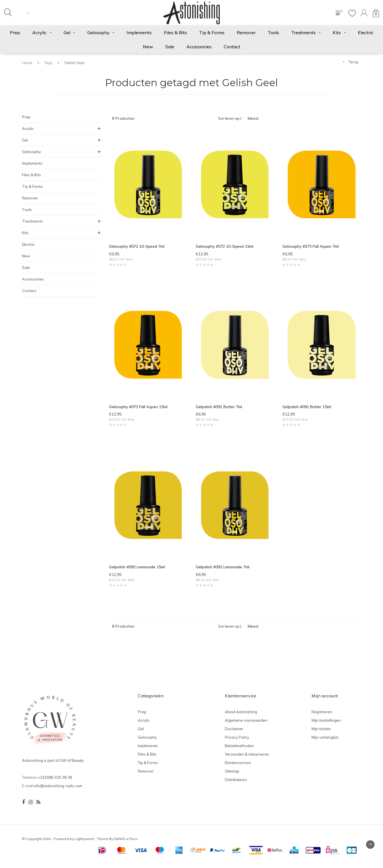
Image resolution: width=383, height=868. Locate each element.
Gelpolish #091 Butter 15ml (307, 408)
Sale (170, 47)
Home (27, 63)
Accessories (199, 47)
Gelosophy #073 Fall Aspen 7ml (311, 246)
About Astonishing (241, 715)
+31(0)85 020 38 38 (55, 781)
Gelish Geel (74, 63)
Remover (246, 32)
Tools (273, 32)
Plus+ (133, 842)
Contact (232, 47)
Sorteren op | (230, 118)
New (148, 47)
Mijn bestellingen (326, 724)
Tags (48, 63)
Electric (366, 32)
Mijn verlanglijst (325, 741)
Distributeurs (236, 783)
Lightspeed (84, 842)
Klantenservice (238, 766)
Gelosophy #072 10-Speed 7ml (137, 246)
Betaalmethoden (239, 749)
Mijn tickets (321, 732)
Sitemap (232, 775)
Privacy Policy (237, 741)
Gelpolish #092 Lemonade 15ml (138, 569)
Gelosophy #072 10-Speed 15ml (225, 246)
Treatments (306, 32)
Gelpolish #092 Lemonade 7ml (223, 569)
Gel (69, 32)
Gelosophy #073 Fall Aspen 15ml (139, 408)
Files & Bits (175, 32)
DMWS (120, 842)
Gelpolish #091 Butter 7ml (219, 408)
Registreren (322, 715)
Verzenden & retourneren (247, 758)
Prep (15, 32)
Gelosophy (101, 32)
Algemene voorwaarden (246, 724)
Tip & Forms (212, 32)
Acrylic (42, 32)
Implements (139, 32)
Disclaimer (234, 732)
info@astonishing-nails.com (58, 789)
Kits (339, 32)
